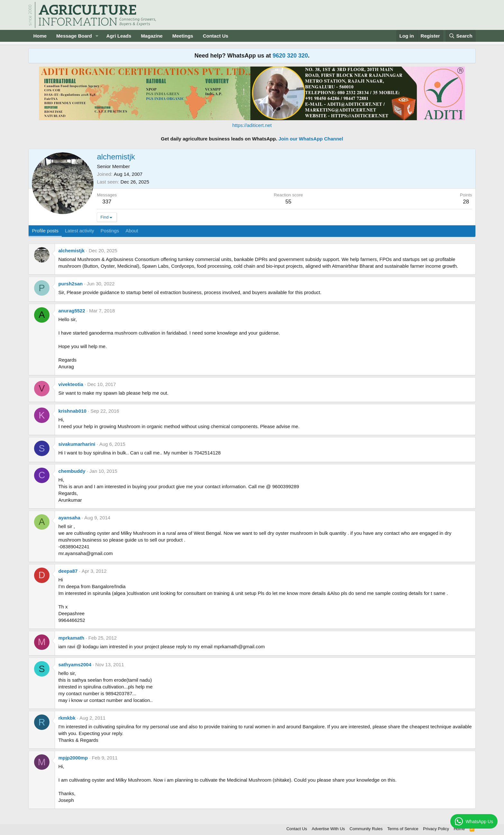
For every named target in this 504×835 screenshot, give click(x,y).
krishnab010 (72, 411)
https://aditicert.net (252, 125)
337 (107, 202)
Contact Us (216, 36)
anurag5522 (72, 311)
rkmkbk (67, 718)
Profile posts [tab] (45, 231)
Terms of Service (403, 829)
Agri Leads (119, 36)
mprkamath (71, 638)
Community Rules (366, 829)
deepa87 (68, 571)
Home (40, 36)
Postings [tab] (110, 231)
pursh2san (70, 284)
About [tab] (132, 231)
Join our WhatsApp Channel (311, 139)
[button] (97, 36)
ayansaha (69, 518)
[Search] (461, 36)
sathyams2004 (75, 664)
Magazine (152, 36)
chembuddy (72, 471)
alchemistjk (71, 251)
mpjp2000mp (73, 758)
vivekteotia (71, 384)
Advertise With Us (328, 829)
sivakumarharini (77, 444)
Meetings (183, 36)
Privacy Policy (436, 829)
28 (466, 202)
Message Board (74, 36)
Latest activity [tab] (80, 231)
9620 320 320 (290, 56)
